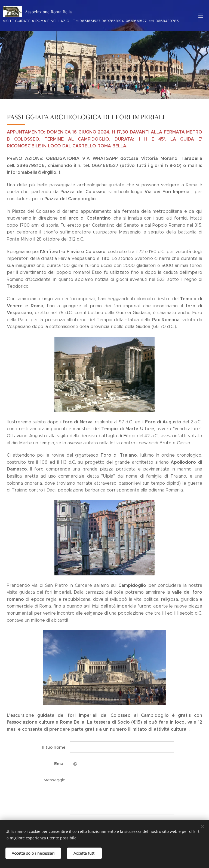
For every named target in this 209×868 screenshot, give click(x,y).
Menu (201, 16)
